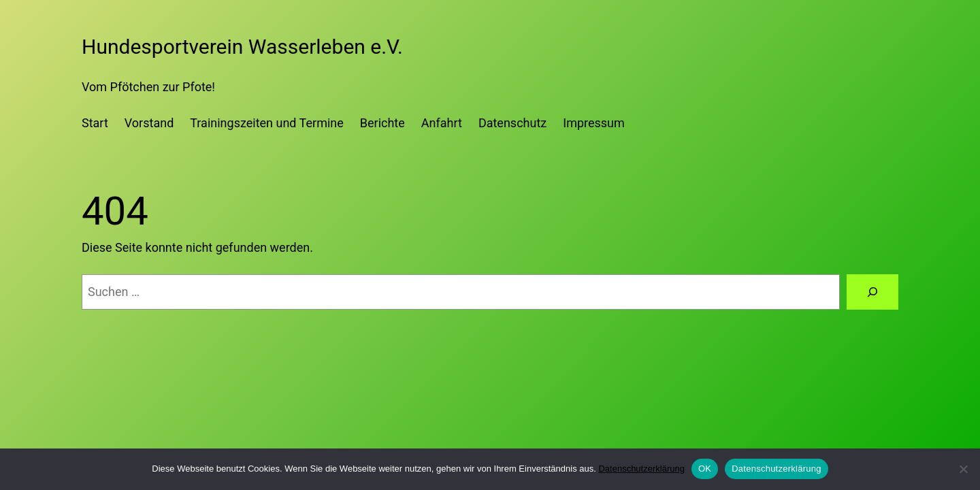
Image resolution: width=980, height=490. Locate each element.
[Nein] (963, 469)
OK (705, 469)
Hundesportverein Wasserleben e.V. (242, 47)
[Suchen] (872, 292)
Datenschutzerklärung (641, 469)
